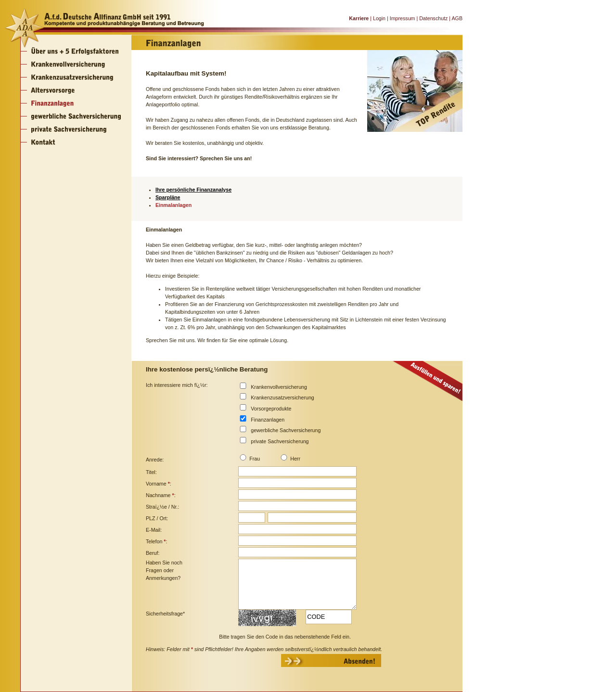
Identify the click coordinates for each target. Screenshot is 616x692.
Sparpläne (168, 197)
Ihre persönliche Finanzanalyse (193, 190)
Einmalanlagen (173, 205)
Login (379, 18)
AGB (457, 18)
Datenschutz (433, 18)
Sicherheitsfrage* (165, 614)
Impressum (403, 18)
